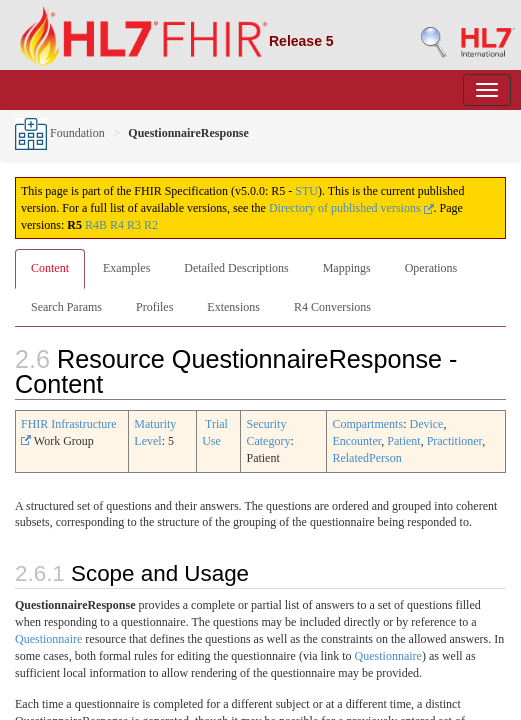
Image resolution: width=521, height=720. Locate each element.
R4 (117, 225)
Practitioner (455, 441)
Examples (126, 268)
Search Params (66, 307)
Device (426, 424)
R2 (151, 225)
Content (50, 268)
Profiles (154, 307)
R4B (96, 225)
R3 (134, 225)
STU (306, 191)
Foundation (60, 133)
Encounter (356, 441)
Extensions (233, 307)
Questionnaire (48, 639)
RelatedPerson (366, 458)
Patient (403, 441)
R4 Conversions (332, 307)
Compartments (367, 424)
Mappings (347, 268)
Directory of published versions (351, 208)
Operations (431, 268)
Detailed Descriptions (236, 268)
